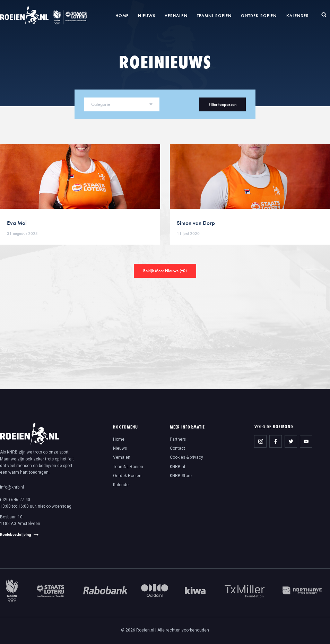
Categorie (101, 104)
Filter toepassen (223, 104)
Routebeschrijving (16, 534)
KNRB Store (181, 476)
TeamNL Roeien (214, 15)
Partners (178, 439)
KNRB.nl (177, 467)
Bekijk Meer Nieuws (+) (165, 270)
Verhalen (176, 15)
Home (122, 15)
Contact (177, 448)
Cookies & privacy (186, 457)
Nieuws (147, 15)
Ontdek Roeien (259, 15)
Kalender (298, 15)
